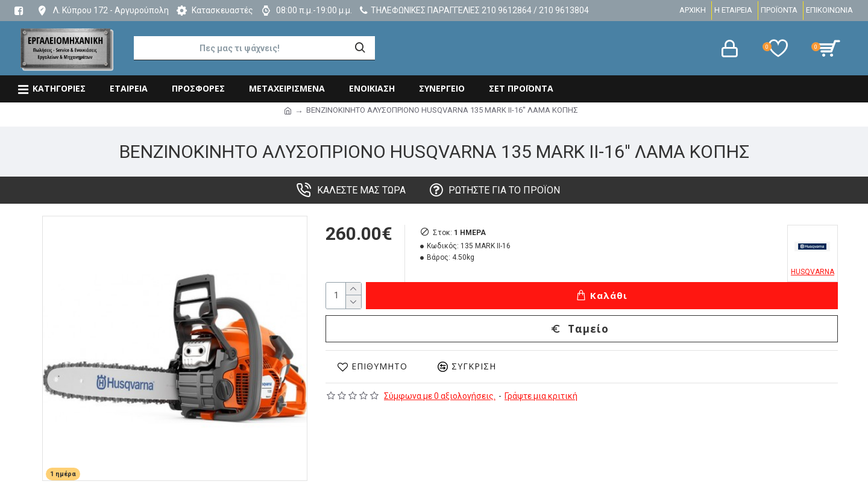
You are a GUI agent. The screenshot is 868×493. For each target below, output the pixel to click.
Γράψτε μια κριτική (541, 396)
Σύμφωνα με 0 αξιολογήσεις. (440, 396)
